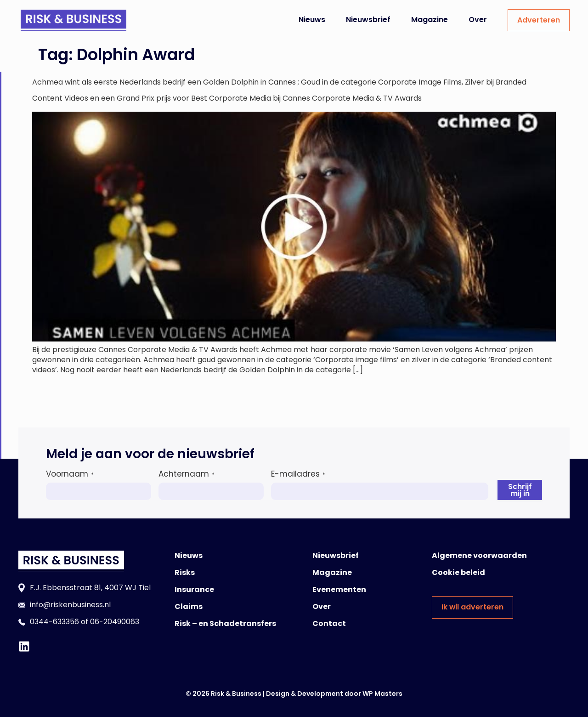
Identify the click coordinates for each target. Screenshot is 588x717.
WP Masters (382, 694)
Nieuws (312, 20)
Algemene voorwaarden (479, 555)
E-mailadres (298, 474)
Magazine (430, 20)
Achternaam (187, 474)
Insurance (194, 589)
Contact (329, 623)
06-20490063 (115, 622)
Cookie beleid (458, 572)
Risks (185, 572)
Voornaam (70, 474)
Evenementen (339, 589)
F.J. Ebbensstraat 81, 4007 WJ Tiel (90, 588)
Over (478, 20)
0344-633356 (54, 622)
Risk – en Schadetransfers (225, 623)
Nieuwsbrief (368, 20)
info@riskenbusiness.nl (70, 605)
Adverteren (539, 20)
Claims (189, 606)
